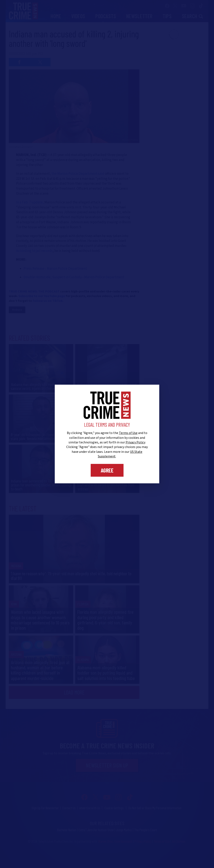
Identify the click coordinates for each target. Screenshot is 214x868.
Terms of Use (128, 433)
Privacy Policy (135, 442)
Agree (107, 470)
